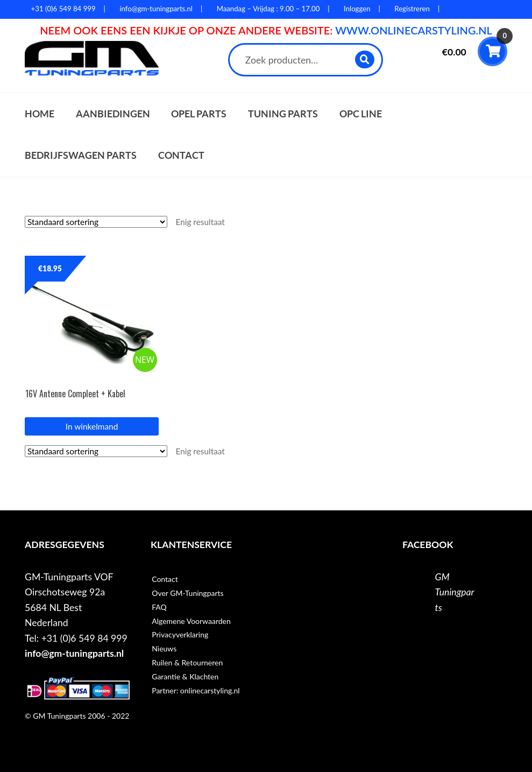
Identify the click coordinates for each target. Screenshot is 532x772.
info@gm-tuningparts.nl (74, 653)
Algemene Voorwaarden (191, 621)
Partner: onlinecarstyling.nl (196, 690)
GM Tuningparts (455, 592)
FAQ (159, 607)
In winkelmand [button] (92, 426)
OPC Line (361, 114)
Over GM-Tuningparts (187, 593)
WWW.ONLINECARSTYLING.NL (414, 30)
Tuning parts (283, 114)
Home (40, 114)
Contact (181, 155)
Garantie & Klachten (185, 676)
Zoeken (366, 59)
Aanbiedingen (113, 114)
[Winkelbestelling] (96, 222)
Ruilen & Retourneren (187, 662)
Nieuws (164, 648)
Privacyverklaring (180, 634)
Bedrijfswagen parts (81, 155)
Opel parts (199, 114)
